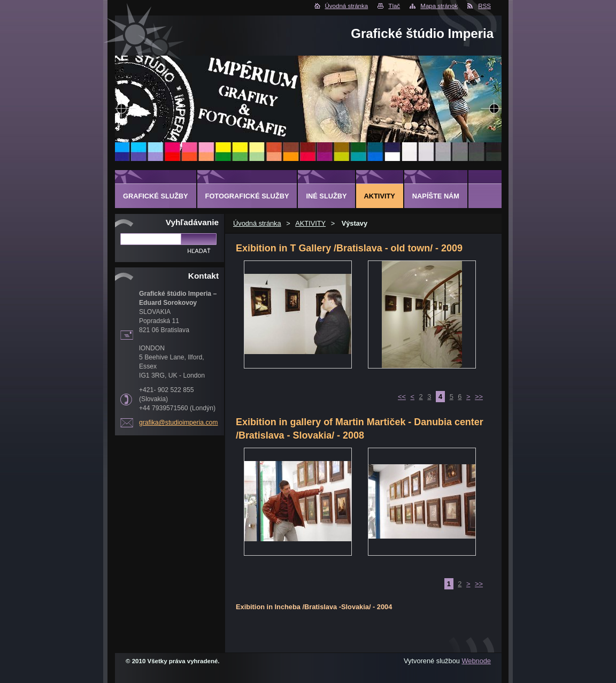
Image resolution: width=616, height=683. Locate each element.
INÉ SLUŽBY (326, 196)
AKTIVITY (310, 223)
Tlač (394, 6)
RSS (484, 6)
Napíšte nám (436, 196)
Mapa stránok (439, 6)
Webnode (476, 661)
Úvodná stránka (347, 6)
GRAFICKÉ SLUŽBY (156, 196)
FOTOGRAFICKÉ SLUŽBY (247, 196)
